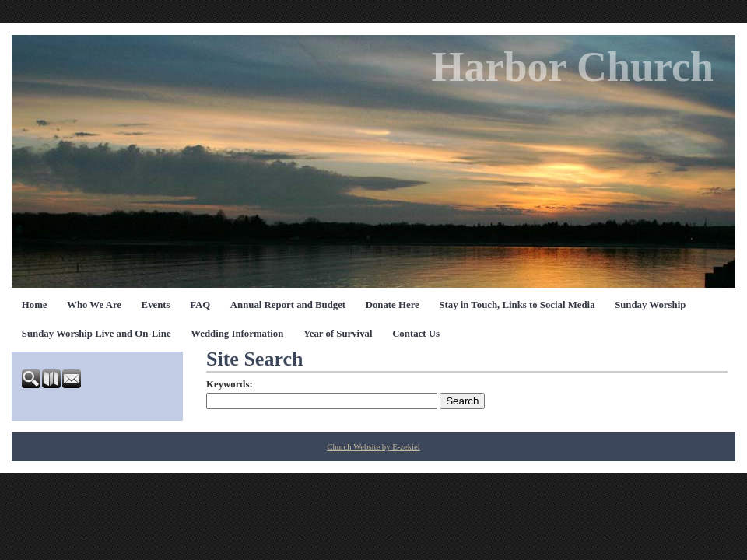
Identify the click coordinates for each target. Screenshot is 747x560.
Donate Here (393, 305)
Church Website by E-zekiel (373, 447)
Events (156, 305)
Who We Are (94, 305)
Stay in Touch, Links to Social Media (517, 305)
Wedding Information (237, 334)
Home (35, 305)
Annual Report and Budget (288, 305)
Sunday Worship (650, 305)
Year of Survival (338, 334)
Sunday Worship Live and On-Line (96, 334)
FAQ (200, 305)
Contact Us (416, 334)
